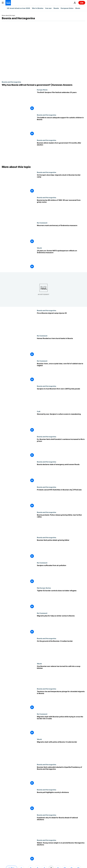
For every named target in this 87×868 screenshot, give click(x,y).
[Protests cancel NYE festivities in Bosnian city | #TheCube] (61, 499)
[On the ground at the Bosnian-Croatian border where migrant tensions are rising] (61, 650)
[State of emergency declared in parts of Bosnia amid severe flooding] (61, 473)
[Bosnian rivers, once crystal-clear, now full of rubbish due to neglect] (61, 373)
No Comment (42, 223)
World (39, 248)
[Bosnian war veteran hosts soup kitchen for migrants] (61, 675)
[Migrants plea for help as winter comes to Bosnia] (61, 625)
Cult (39, 411)
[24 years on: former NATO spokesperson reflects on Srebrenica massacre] (61, 260)
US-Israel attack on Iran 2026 (18, 8)
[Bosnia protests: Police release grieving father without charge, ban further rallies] (61, 524)
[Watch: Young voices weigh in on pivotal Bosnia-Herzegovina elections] (61, 852)
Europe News (42, 90)
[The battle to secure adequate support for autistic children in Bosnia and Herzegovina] (61, 127)
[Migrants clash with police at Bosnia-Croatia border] (61, 751)
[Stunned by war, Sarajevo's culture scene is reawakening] (61, 423)
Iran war (48, 8)
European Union (67, 8)
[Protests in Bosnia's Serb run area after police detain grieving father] (61, 549)
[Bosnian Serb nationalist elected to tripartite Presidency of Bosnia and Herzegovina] (61, 776)
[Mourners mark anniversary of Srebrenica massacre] (61, 234)
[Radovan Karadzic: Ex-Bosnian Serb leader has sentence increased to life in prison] (61, 448)
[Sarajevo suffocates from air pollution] (61, 574)
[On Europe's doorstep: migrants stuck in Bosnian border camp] (61, 184)
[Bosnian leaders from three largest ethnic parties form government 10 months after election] (61, 152)
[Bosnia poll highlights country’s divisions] (61, 801)
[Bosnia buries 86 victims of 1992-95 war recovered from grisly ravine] (61, 209)
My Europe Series (44, 588)
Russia (56, 8)
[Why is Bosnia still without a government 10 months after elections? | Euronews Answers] (43, 85)
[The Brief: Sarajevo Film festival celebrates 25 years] (61, 101)
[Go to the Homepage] (8, 3)
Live (82, 3)
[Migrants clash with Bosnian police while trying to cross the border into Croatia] (61, 726)
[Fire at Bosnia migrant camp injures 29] (61, 322)
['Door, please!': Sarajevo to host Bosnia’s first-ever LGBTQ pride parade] (61, 398)
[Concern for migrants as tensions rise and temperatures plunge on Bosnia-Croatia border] (61, 700)
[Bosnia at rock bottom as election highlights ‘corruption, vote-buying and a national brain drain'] (61, 827)
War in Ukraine (38, 8)
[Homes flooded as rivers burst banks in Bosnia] (61, 347)
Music (78, 8)
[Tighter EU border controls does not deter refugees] (61, 600)
